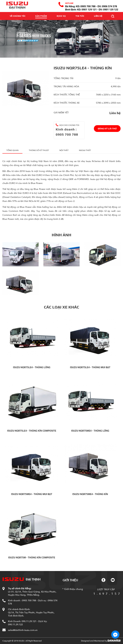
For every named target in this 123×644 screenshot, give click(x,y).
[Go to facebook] (115, 635)
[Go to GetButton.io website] (115, 641)
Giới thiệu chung (74, 589)
